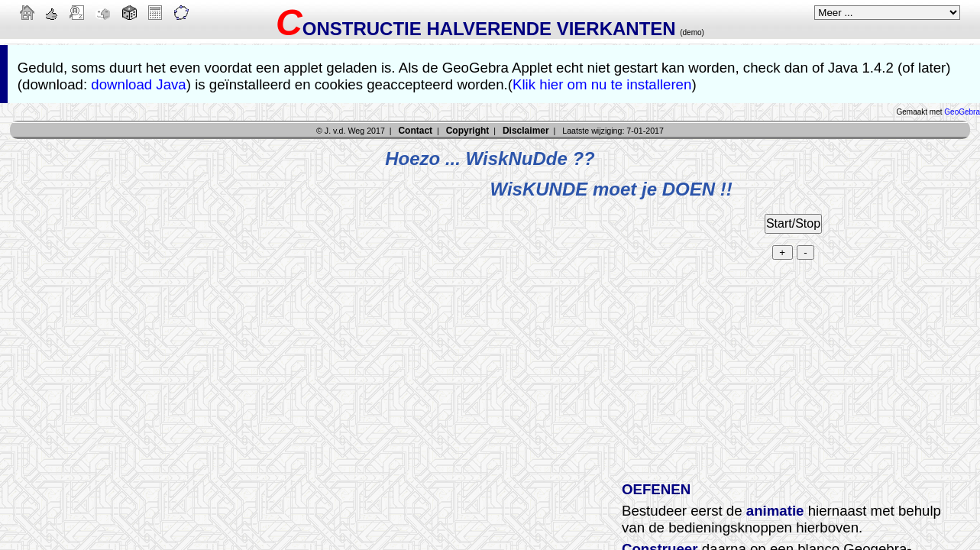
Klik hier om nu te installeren (602, 84)
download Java (138, 84)
